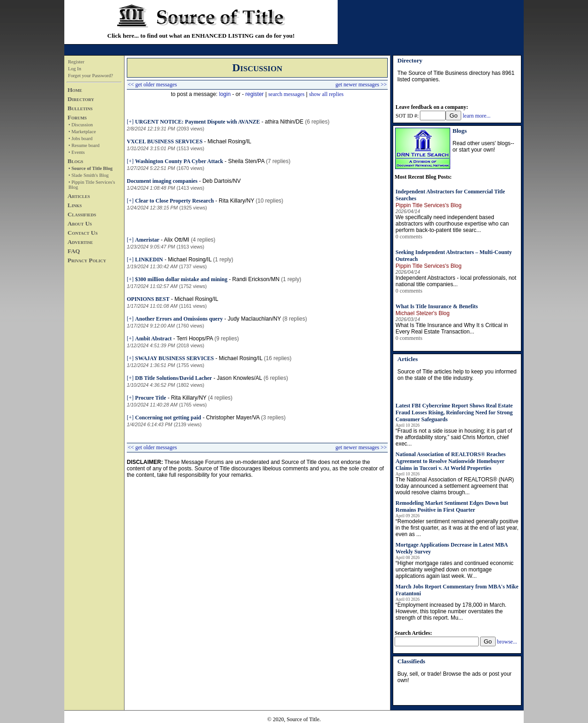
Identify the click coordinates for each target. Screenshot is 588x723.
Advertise (80, 242)
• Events (76, 152)
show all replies (326, 94)
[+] (130, 122)
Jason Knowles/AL (239, 378)
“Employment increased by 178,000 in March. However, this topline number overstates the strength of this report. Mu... (451, 611)
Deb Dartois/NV (222, 181)
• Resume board (84, 145)
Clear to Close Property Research (174, 201)
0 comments (409, 237)
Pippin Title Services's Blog (429, 205)
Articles (79, 196)
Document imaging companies (162, 181)
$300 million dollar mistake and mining (181, 279)
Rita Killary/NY (236, 201)
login (225, 94)
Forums (77, 117)
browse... (507, 642)
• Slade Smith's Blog (89, 175)
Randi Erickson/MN (256, 279)
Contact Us (82, 233)
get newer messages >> (361, 85)
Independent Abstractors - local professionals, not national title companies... (456, 281)
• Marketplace (82, 132)
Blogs (75, 161)
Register (76, 62)
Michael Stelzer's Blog (423, 313)
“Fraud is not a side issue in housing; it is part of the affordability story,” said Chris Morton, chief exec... (454, 437)
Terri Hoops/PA (195, 339)
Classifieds (82, 214)
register (254, 94)
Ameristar (147, 240)
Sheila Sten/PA (246, 161)
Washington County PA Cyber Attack (179, 161)
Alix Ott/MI (177, 240)
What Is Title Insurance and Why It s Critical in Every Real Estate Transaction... (452, 328)
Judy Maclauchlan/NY (254, 319)
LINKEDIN (149, 260)
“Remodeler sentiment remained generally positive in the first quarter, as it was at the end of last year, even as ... (457, 528)
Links (75, 205)
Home (75, 90)
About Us (80, 223)
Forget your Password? (90, 76)
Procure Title (150, 398)
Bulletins (80, 108)
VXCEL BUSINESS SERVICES (165, 141)
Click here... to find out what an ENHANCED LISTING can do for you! (201, 36)
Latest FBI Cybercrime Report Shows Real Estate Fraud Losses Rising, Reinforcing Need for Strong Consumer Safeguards (454, 412)
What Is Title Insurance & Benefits (437, 306)
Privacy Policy (87, 260)
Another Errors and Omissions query (179, 319)
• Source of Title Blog (90, 168)
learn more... (477, 116)
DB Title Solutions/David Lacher (173, 378)
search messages (286, 94)
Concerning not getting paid (168, 418)
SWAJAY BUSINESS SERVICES (174, 358)
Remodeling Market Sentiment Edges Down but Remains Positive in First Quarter (452, 506)
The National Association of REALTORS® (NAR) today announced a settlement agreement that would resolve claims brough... (455, 486)
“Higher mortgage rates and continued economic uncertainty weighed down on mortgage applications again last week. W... (455, 570)
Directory (81, 99)
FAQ (74, 251)
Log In (75, 69)
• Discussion (81, 125)
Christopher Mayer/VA (233, 418)
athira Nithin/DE (284, 122)
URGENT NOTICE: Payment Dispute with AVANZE (198, 122)
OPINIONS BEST (148, 299)
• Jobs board (80, 138)
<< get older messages (152, 85)
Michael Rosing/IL (229, 141)
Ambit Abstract (153, 339)
